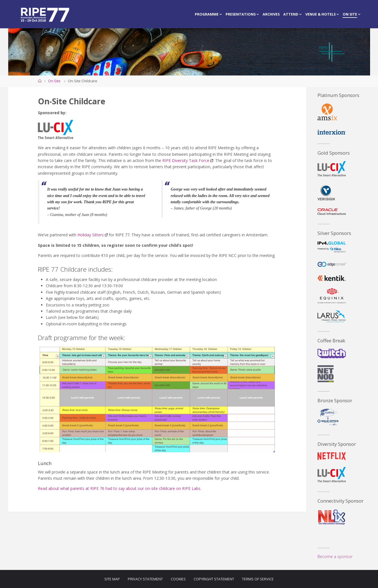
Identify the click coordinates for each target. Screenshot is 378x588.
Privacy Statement (145, 579)
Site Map (112, 579)
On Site (54, 81)
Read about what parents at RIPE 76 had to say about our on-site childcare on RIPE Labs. (120, 488)
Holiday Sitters (93, 235)
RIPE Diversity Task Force (188, 160)
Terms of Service (258, 579)
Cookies (178, 579)
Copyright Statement (214, 579)
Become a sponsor (335, 556)
